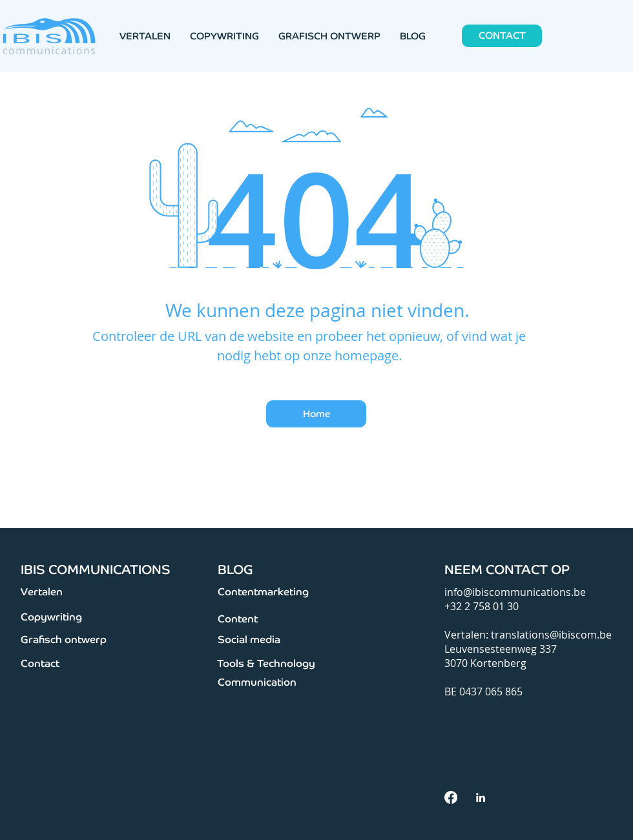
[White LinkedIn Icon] (481, 797)
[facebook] (451, 797)
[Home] (316, 414)
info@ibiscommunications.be (515, 592)
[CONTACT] (502, 36)
